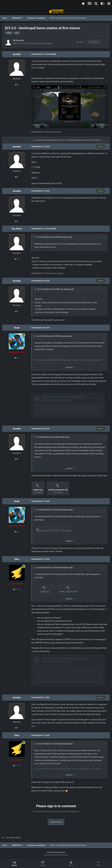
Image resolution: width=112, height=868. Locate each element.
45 (17, 259)
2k (17, 358)
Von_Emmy (17, 229)
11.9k (17, 589)
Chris (17, 559)
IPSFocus (62, 852)
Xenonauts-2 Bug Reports (41, 43)
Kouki (17, 328)
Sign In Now (56, 822)
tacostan (20, 40)
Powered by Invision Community (56, 855)
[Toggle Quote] (36, 237)
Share (80, 42)
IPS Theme (51, 852)
